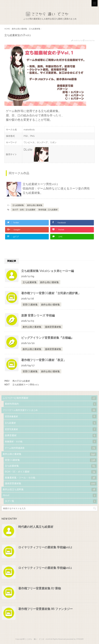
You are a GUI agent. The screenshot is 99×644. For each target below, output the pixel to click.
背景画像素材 (51, 416)
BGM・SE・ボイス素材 (51, 472)
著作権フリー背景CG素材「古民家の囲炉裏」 (51, 293)
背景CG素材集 (30, 305)
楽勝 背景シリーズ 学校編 (38, 315)
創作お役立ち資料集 (49, 490)
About (49, 495)
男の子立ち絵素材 (21, 381)
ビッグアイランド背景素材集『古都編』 (47, 338)
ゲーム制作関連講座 (51, 448)
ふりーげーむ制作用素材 (49, 398)
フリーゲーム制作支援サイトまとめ (49, 410)
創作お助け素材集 (35, 205)
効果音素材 (51, 436)
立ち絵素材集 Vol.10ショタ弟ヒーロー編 (48, 271)
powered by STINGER (75, 639)
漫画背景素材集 (53, 327)
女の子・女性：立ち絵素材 (24, 210)
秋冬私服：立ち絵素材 (48, 210)
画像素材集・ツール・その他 (51, 478)
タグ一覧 (51, 501)
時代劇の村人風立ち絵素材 (36, 527)
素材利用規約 (51, 404)
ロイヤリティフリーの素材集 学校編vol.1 (45, 568)
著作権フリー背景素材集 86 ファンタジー (45, 609)
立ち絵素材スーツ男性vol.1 (26, 385)
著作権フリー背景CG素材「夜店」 (44, 360)
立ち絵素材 (51, 423)
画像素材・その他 (51, 441)
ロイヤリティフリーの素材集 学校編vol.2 (45, 547)
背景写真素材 (51, 429)
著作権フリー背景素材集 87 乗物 (40, 588)
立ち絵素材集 (18, 205)
